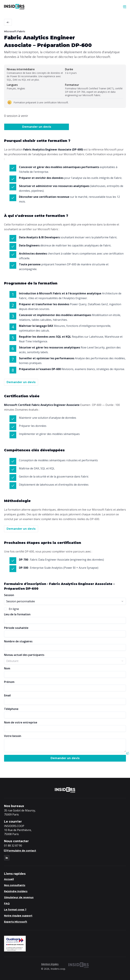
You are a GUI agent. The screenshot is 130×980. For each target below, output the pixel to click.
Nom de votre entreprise (21, 722)
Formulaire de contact (20, 851)
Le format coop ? (15, 910)
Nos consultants (15, 885)
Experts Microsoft (16, 922)
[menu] (125, 7)
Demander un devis (37, 127)
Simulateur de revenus (19, 897)
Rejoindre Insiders (16, 891)
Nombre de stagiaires (18, 641)
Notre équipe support (18, 916)
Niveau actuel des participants (24, 655)
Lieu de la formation (17, 614)
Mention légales (50, 964)
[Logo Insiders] (14, 7)
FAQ (7, 903)
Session (9, 595)
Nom (7, 668)
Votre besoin (13, 736)
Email (7, 695)
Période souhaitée (16, 628)
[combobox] (65, 601)
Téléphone (11, 709)
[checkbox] (5, 609)
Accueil (9, 879)
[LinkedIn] (7, 858)
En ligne (14, 609)
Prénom (9, 682)
